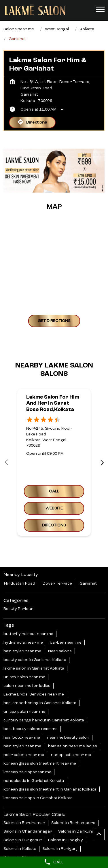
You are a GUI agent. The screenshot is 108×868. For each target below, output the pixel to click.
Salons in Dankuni (75, 831)
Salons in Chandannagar (28, 831)
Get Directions (54, 321)
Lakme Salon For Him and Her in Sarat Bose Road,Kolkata (53, 403)
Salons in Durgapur (23, 840)
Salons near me (19, 29)
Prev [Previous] (7, 463)
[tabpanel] (54, 170)
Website (54, 508)
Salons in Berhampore (73, 823)
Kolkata (87, 29)
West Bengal (57, 29)
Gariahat (88, 583)
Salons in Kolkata (20, 849)
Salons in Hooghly (66, 840)
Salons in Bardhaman (24, 823)
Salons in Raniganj (60, 849)
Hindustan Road (20, 583)
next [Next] (101, 463)
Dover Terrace (57, 583)
